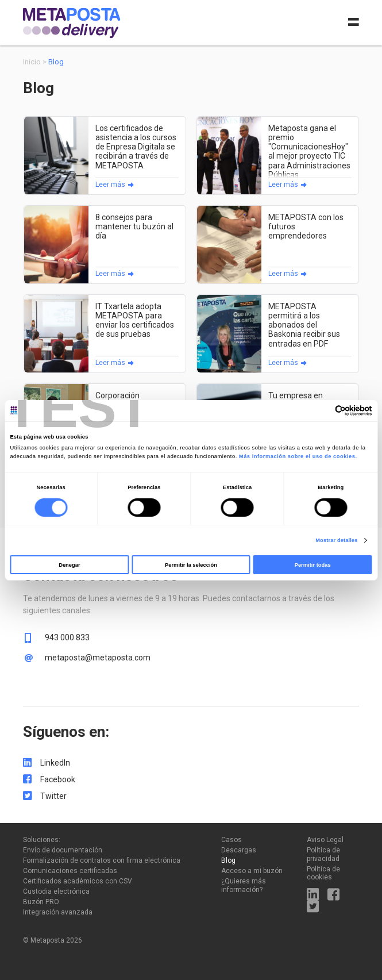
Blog (228, 860)
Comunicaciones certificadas (70, 871)
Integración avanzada (58, 912)
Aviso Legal (325, 840)
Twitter (53, 796)
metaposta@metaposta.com (98, 658)
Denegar (69, 565)
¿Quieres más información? (244, 885)
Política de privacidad (323, 854)
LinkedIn (55, 763)
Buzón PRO (41, 902)
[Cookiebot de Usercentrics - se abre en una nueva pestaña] (322, 411)
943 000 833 (67, 637)
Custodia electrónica (56, 891)
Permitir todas (313, 565)
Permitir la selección (191, 565)
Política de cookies (323, 873)
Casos (231, 840)
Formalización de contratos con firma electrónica (102, 860)
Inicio (32, 62)
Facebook (58, 779)
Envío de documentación (63, 850)
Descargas (239, 850)
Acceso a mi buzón (252, 871)
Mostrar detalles (336, 540)
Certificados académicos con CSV (78, 881)
